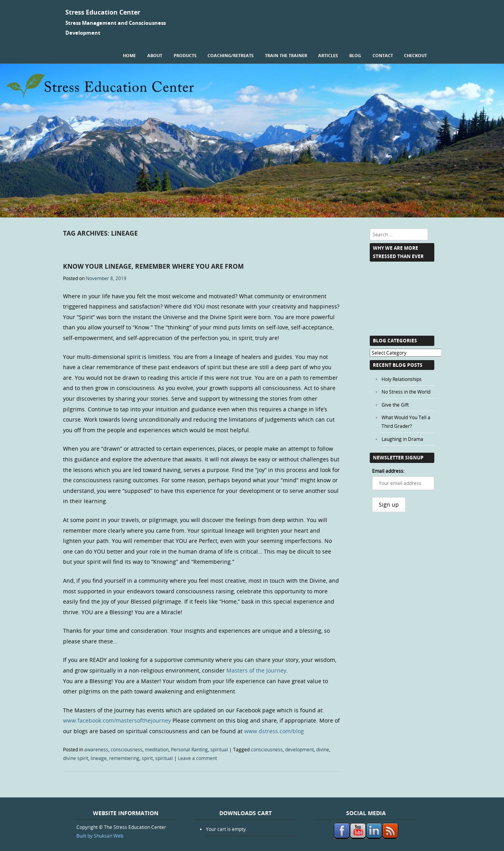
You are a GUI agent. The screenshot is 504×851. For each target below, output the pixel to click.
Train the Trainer (286, 55)
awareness (96, 749)
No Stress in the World (406, 392)
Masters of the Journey (256, 670)
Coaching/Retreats (231, 55)
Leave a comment (197, 758)
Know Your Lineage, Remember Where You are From (153, 266)
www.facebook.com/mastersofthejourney (117, 720)
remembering (124, 758)
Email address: (388, 471)
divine (323, 749)
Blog (355, 55)
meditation (157, 749)
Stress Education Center (103, 12)
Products (185, 55)
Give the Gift (395, 405)
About (155, 55)
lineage (99, 758)
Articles (328, 55)
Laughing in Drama (402, 439)
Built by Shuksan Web (100, 836)
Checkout (415, 55)
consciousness (127, 749)
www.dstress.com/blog (274, 731)
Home (129, 55)
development (299, 749)
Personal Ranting (189, 749)
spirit (147, 758)
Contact (383, 55)
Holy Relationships (402, 379)
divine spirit (76, 758)
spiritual (219, 749)
